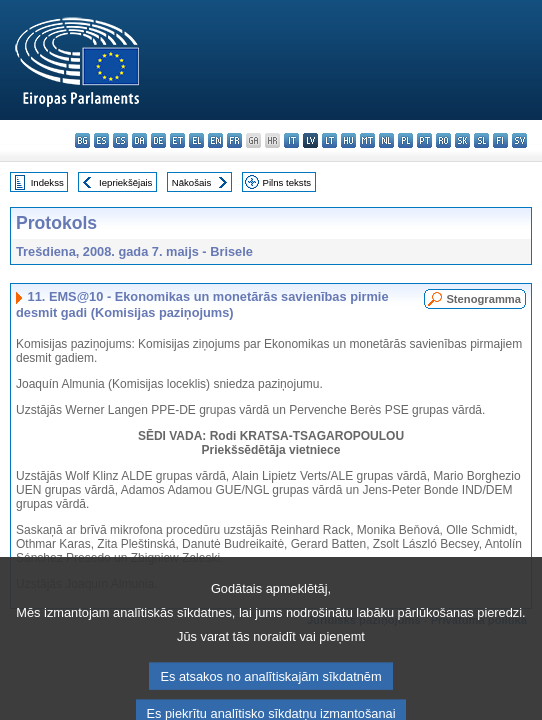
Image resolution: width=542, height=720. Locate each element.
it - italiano (291, 140)
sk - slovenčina (462, 140)
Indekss (47, 182)
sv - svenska (519, 140)
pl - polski (405, 140)
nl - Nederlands (386, 140)
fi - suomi (500, 140)
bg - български (82, 140)
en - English (215, 140)
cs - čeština (120, 140)
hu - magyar (348, 140)
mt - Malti (367, 140)
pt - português (424, 140)
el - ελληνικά (196, 140)
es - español (101, 140)
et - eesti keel (177, 140)
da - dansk (139, 140)
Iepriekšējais (125, 182)
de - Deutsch (158, 140)
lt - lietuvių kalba (329, 140)
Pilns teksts (287, 182)
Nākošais (191, 182)
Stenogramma (483, 299)
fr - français (234, 140)
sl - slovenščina (481, 140)
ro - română (443, 140)
